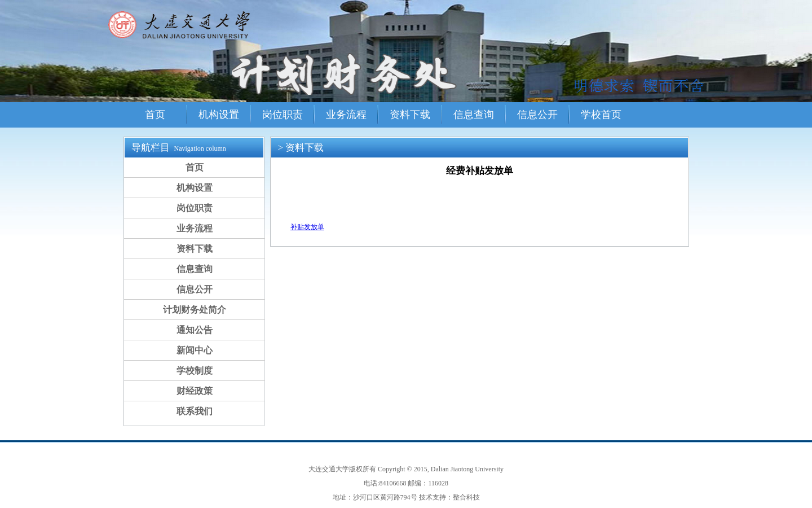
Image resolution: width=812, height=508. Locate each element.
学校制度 (195, 371)
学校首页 (601, 115)
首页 (155, 115)
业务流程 (346, 115)
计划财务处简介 (195, 310)
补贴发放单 (307, 227)
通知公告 (195, 330)
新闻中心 (195, 350)
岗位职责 (283, 115)
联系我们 (195, 411)
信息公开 (537, 115)
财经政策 (195, 391)
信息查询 (474, 115)
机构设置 (219, 115)
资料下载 (410, 115)
